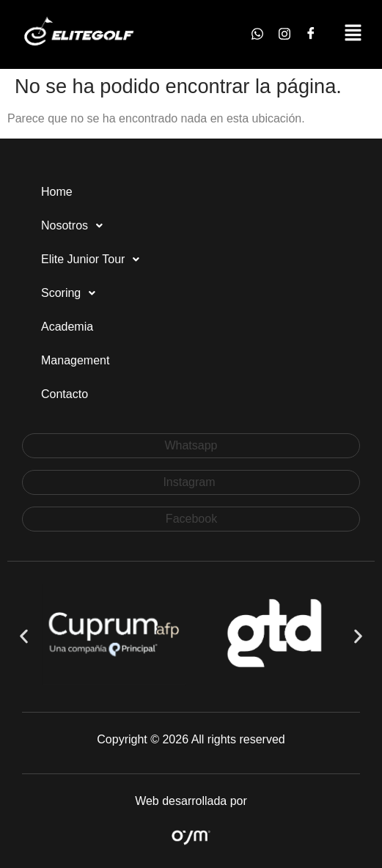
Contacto (65, 394)
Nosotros (76, 226)
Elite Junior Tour (94, 260)
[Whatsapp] (257, 34)
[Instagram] (284, 34)
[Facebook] (311, 34)
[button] (353, 35)
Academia (67, 327)
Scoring (72, 293)
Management (75, 360)
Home (57, 192)
